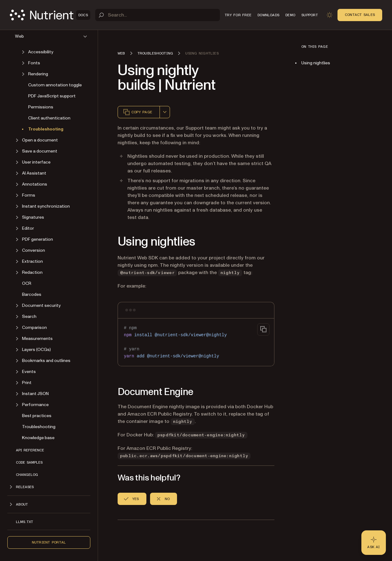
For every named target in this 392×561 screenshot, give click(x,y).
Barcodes (32, 294)
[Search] (158, 15)
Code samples (29, 462)
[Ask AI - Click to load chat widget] (374, 543)
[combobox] (165, 112)
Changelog (27, 475)
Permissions (41, 107)
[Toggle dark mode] (330, 15)
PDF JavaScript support (52, 96)
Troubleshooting (46, 129)
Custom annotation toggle (55, 85)
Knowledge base (38, 438)
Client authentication (49, 118)
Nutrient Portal (49, 542)
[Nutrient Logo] (50, 15)
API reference (30, 450)
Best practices (37, 416)
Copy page (138, 112)
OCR (27, 283)
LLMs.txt (24, 522)
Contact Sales (360, 15)
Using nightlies (316, 63)
